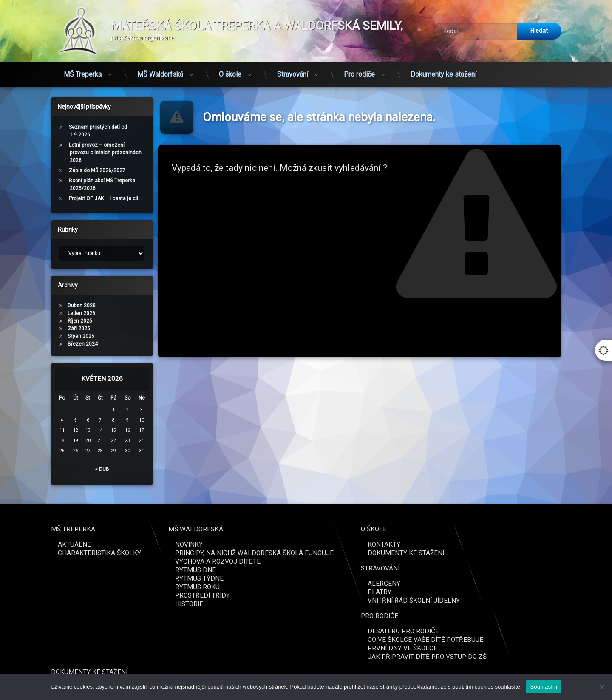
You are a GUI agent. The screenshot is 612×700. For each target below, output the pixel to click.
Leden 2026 (51, 313)
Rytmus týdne (568, 578)
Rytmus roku (566, 587)
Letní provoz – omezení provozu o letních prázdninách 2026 (75, 153)
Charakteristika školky (468, 553)
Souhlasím (544, 687)
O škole (230, 60)
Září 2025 (49, 329)
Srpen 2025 (51, 336)
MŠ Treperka (83, 60)
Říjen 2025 (50, 321)
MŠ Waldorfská (160, 60)
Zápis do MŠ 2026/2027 (67, 170)
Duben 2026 (51, 306)
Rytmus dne (564, 570)
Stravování (293, 60)
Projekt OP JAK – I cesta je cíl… (75, 198)
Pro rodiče (359, 60)
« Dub (72, 469)
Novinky (558, 544)
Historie (558, 604)
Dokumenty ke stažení (443, 60)
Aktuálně (443, 544)
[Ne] (601, 687)
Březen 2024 (52, 344)
